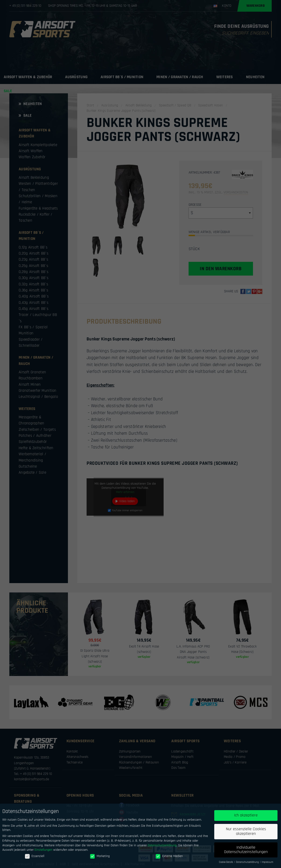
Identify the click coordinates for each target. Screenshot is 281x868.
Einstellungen (43, 851)
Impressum (267, 864)
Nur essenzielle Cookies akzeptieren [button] (246, 833)
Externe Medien (169, 858)
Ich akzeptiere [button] (246, 817)
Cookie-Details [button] (226, 864)
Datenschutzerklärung (162, 847)
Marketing (100, 858)
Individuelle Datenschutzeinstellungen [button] (246, 851)
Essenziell (35, 858)
